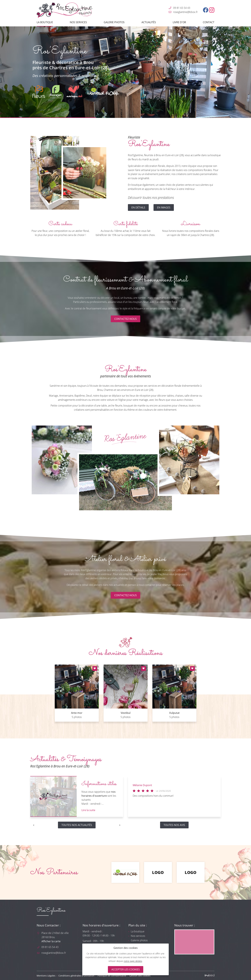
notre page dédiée (133, 961)
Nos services (78, 22)
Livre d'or (179, 22)
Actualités (149, 22)
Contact (209, 22)
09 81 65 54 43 (182, 8)
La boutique (45, 22)
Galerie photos (114, 22)
